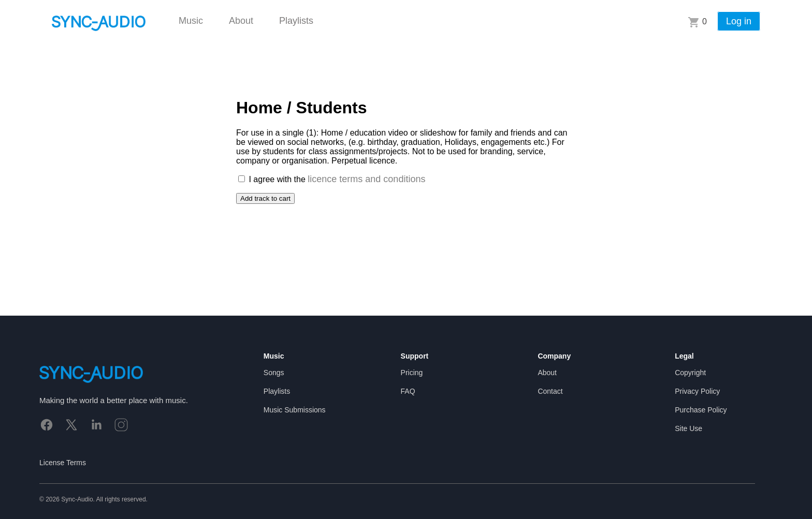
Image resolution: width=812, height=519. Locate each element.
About (241, 21)
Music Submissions (295, 410)
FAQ (408, 391)
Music (191, 21)
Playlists (296, 21)
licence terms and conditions (366, 179)
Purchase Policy (701, 410)
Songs (274, 373)
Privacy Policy (697, 391)
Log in (739, 21)
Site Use (688, 428)
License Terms (63, 463)
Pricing (412, 373)
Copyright (690, 373)
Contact (550, 391)
